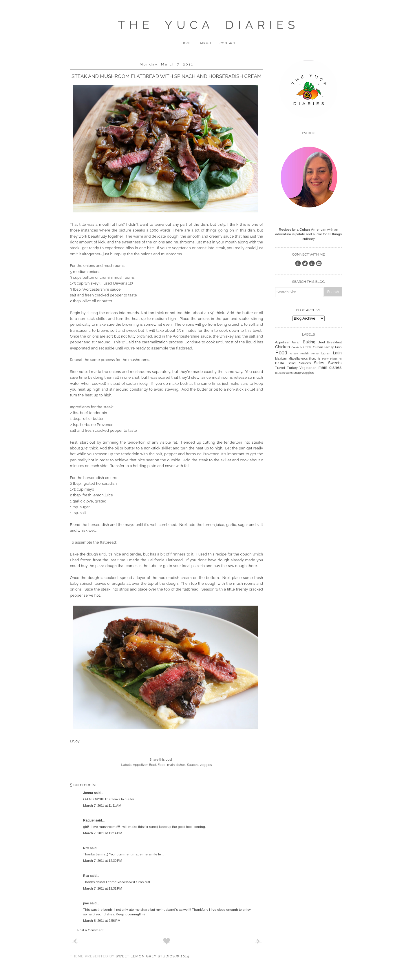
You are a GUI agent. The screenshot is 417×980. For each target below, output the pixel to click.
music (279, 373)
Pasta (280, 363)
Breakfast (334, 342)
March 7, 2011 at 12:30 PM (103, 861)
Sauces (193, 765)
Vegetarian (308, 368)
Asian (296, 342)
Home (187, 43)
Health (304, 354)
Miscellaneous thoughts (304, 359)
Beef (152, 765)
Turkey (292, 368)
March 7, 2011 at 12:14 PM (103, 833)
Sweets (335, 363)
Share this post (161, 759)
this (211, 554)
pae (86, 903)
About (206, 43)
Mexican (281, 359)
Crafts (307, 347)
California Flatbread (165, 560)
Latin (337, 353)
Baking (309, 342)
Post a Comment (90, 930)
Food (161, 765)
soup (297, 373)
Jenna (88, 793)
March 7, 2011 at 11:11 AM (102, 806)
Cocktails (297, 347)
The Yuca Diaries (209, 25)
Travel (280, 368)
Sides (319, 363)
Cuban (318, 347)
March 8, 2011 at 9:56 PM (102, 921)
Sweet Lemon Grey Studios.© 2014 (152, 956)
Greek (294, 354)
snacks (288, 373)
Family (329, 347)
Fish (338, 347)
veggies (206, 765)
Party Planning (332, 359)
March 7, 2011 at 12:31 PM (103, 888)
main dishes (176, 765)
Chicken (282, 347)
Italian (326, 353)
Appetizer (140, 765)
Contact (228, 43)
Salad (292, 363)
